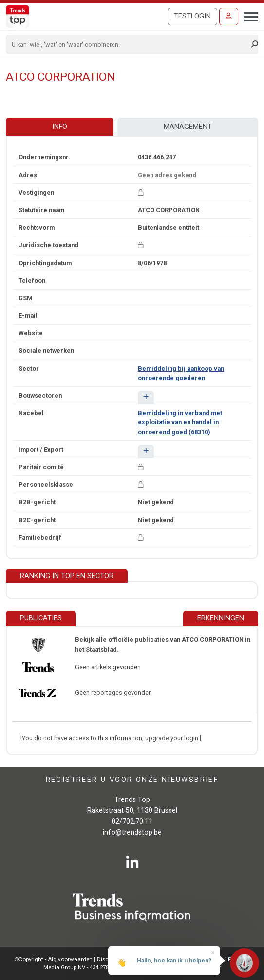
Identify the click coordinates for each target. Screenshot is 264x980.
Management (188, 127)
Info (60, 127)
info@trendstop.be (132, 832)
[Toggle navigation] (248, 16)
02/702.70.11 (132, 822)
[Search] (129, 44)
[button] (146, 397)
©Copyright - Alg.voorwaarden (53, 959)
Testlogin (192, 16)
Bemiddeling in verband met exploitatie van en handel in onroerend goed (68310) (180, 422)
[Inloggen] (229, 17)
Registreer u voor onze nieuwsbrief (132, 780)
